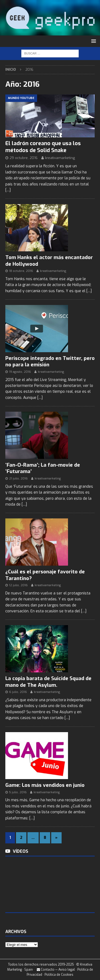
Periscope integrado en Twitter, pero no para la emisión (50, 362)
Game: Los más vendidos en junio (45, 785)
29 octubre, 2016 (24, 158)
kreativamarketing (60, 158)
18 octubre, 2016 (21, 271)
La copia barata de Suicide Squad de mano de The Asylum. (48, 682)
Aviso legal (67, 970)
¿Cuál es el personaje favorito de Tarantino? (45, 575)
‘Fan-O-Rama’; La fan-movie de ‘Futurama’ (43, 468)
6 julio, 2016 (18, 692)
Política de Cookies (59, 975)
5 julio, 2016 (18, 792)
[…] (8, 190)
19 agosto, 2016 (20, 372)
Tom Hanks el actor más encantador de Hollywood (49, 261)
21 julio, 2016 (18, 479)
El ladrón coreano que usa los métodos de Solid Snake (43, 147)
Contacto (46, 970)
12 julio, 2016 (18, 585)
